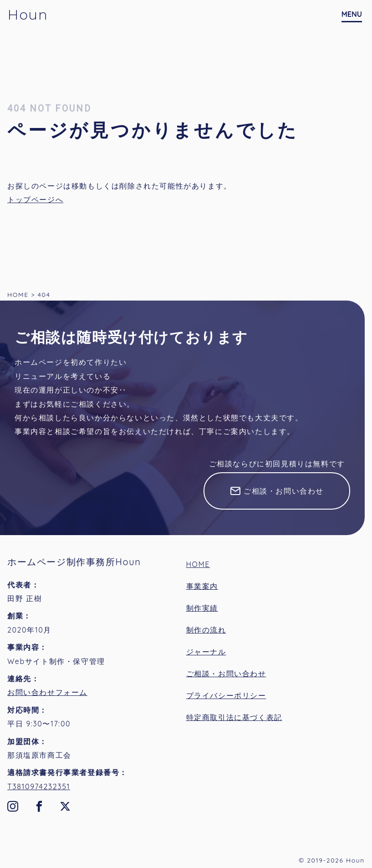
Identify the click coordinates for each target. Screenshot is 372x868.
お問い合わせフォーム (47, 692)
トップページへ (35, 199)
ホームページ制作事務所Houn (74, 562)
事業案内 (202, 586)
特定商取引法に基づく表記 (234, 717)
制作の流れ (206, 630)
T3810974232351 (39, 786)
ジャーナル (206, 652)
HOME (198, 564)
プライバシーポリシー (226, 695)
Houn (28, 15)
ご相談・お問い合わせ (284, 491)
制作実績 (202, 608)
